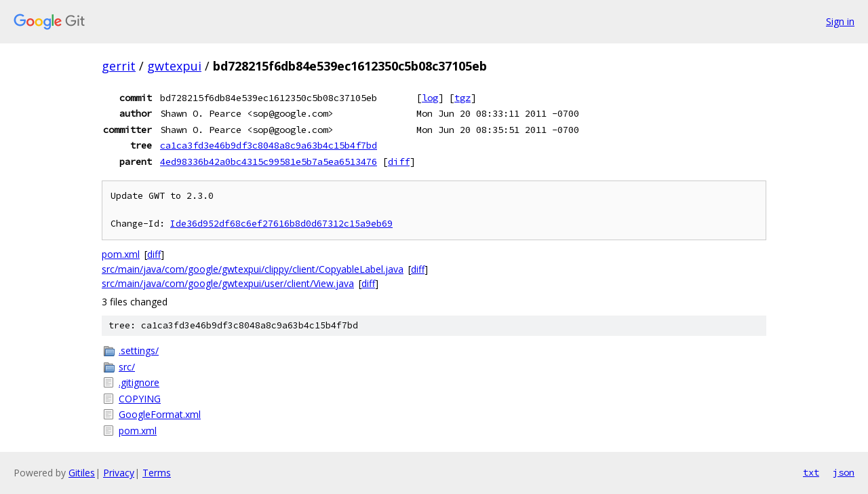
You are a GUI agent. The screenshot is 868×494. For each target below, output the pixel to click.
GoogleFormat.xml (160, 414)
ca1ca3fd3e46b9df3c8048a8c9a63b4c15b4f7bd (269, 145)
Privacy (119, 473)
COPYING (140, 399)
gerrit (119, 66)
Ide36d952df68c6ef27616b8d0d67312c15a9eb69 (281, 224)
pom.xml (121, 254)
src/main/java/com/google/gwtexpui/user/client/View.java (228, 283)
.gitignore (139, 382)
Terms (157, 473)
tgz (462, 98)
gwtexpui (174, 66)
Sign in (840, 21)
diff (399, 161)
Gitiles (82, 473)
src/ (127, 367)
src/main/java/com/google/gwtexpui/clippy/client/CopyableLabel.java (253, 269)
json (844, 472)
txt (811, 472)
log (430, 98)
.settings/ (139, 350)
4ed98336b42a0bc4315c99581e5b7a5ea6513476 (269, 161)
